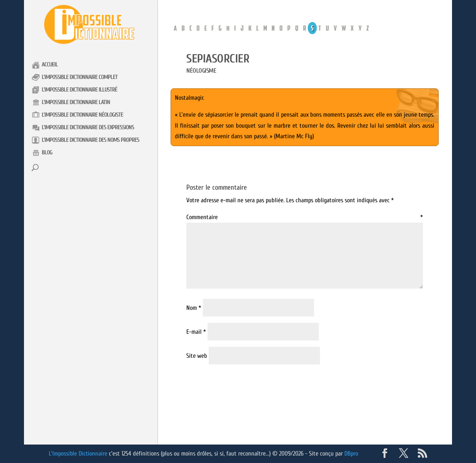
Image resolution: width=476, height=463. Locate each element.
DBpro (352, 454)
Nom (194, 308)
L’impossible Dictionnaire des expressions (88, 127)
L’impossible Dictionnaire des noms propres (90, 140)
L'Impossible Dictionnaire (78, 454)
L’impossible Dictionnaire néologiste (82, 115)
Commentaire (305, 217)
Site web (197, 356)
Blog (47, 153)
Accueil (50, 65)
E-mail (196, 332)
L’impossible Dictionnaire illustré (79, 90)
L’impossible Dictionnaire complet (80, 77)
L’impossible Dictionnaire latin (76, 102)
